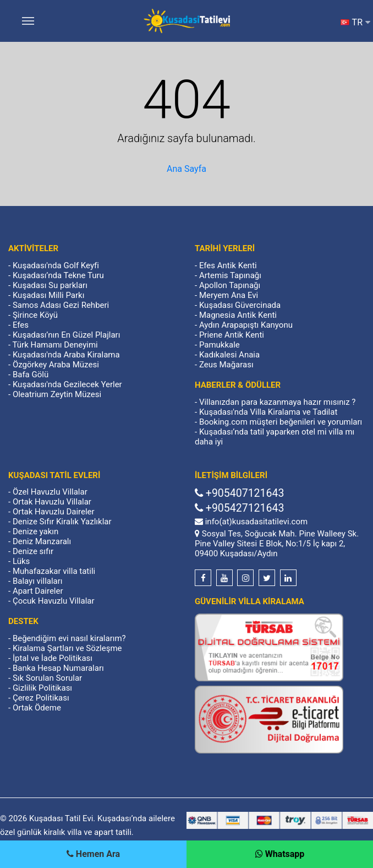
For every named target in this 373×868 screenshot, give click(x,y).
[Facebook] (203, 578)
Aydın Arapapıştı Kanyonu (246, 325)
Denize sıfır (33, 551)
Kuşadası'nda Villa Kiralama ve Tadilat (268, 412)
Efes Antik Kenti (228, 265)
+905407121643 (239, 493)
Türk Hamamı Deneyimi (55, 345)
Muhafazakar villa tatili (54, 571)
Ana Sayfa (186, 169)
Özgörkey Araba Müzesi (56, 365)
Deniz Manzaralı (42, 541)
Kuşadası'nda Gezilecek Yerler (67, 384)
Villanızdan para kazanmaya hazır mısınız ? (278, 402)
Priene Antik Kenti (232, 335)
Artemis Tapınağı (230, 275)
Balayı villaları (38, 581)
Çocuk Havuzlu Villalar (54, 601)
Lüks (21, 561)
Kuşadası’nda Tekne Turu (58, 275)
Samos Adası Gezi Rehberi (61, 305)
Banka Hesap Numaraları (58, 668)
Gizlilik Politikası (42, 688)
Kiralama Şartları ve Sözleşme (67, 648)
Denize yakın (35, 531)
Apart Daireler (38, 591)
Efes (21, 325)
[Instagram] (245, 578)
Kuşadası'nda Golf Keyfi (56, 265)
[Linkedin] (288, 578)
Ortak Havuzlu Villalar (52, 502)
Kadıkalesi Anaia (229, 355)
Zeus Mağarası (226, 365)
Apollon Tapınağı (230, 285)
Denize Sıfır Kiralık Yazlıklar (62, 522)
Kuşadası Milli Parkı (49, 295)
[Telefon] (93, 854)
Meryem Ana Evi (229, 295)
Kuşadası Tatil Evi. (62, 818)
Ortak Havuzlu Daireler (54, 512)
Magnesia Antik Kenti (238, 315)
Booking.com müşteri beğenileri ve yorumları (281, 422)
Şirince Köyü (35, 315)
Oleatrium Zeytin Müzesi (57, 394)
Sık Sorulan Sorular (47, 678)
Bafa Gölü (31, 375)
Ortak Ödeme (37, 708)
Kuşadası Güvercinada (240, 305)
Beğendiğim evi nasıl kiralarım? (69, 638)
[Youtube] (224, 578)
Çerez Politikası (41, 698)
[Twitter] (267, 578)
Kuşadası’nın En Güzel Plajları (66, 335)
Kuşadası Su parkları (50, 285)
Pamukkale (220, 345)
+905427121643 (239, 508)
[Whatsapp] (280, 854)
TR (355, 22)
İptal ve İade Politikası (53, 658)
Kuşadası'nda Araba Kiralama (66, 355)
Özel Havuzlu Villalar (50, 492)
